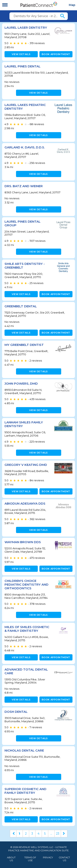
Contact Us (64, 859)
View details (21, 54)
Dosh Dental (16, 712)
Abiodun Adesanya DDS (25, 503)
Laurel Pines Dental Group (22, 223)
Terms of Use (30, 859)
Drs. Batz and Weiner (24, 186)
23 (58, 834)
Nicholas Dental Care (24, 750)
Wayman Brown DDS (23, 542)
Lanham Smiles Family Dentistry (24, 424)
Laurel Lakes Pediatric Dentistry (25, 107)
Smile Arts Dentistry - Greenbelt (25, 266)
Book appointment (56, 54)
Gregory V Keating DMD (26, 465)
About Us (11, 859)
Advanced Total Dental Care (26, 671)
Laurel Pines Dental (22, 66)
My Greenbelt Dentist (24, 345)
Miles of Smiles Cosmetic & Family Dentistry (27, 629)
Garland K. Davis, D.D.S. (25, 147)
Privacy (48, 858)
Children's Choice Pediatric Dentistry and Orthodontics (26, 584)
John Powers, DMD (21, 383)
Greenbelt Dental (21, 306)
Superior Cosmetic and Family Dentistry (25, 791)
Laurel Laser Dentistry (26, 28)
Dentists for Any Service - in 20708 (37, 16)
